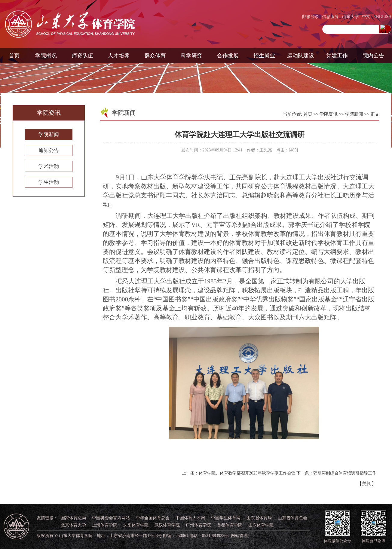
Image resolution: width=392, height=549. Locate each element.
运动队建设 (301, 56)
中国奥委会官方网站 (111, 518)
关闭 (367, 484)
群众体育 (155, 56)
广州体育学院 (198, 525)
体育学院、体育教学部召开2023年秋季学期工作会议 (247, 473)
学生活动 (49, 182)
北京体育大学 (73, 525)
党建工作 (337, 56)
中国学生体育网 (226, 518)
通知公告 (49, 150)
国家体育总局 (73, 518)
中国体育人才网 (190, 518)
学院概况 (46, 56)
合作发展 (228, 56)
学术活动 (49, 166)
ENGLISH (382, 17)
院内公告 (373, 56)
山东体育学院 (261, 525)
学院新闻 (49, 134)
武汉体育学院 (167, 525)
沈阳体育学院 (136, 525)
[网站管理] (239, 536)
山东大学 (351, 17)
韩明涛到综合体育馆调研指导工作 (345, 473)
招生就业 (264, 56)
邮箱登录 (311, 17)
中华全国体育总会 (153, 518)
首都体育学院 (230, 525)
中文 (366, 17)
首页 (14, 56)
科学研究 (191, 56)
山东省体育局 (259, 518)
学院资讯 (329, 114)
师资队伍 (82, 56)
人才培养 (119, 56)
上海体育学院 (105, 525)
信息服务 (330, 17)
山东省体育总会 (292, 518)
